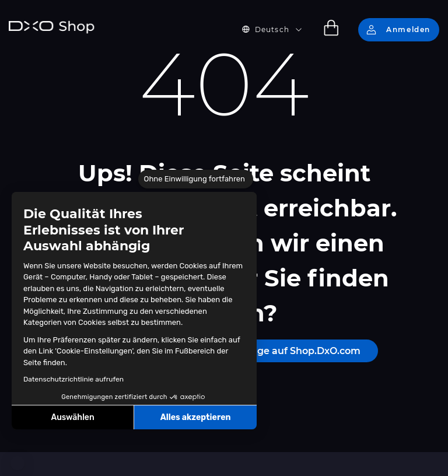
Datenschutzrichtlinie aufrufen (73, 379)
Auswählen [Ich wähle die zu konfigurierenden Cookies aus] (73, 417)
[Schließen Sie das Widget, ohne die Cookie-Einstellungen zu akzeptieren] (196, 179)
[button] (17, 463)
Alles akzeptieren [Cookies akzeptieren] (196, 417)
